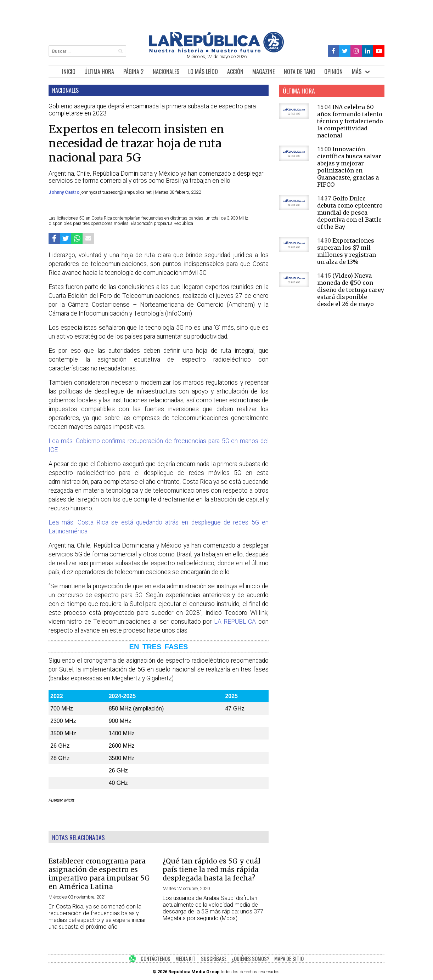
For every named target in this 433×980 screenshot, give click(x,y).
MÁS (357, 72)
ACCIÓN (235, 72)
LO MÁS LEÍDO (203, 72)
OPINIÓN (333, 72)
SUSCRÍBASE (214, 959)
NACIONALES (166, 72)
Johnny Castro (64, 192)
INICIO (69, 72)
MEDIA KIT (185, 959)
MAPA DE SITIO (289, 959)
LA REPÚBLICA (235, 622)
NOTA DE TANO (300, 72)
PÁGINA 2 (133, 72)
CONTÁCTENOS (156, 959)
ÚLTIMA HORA (99, 72)
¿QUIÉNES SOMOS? (250, 959)
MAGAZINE (263, 72)
